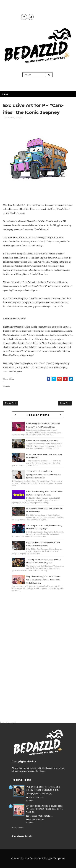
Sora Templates (33, 858)
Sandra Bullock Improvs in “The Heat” (42, 441)
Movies (19, 118)
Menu (5, 94)
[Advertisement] (38, 614)
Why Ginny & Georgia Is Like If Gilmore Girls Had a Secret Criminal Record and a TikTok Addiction (43, 580)
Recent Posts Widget (18, 828)
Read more (39, 797)
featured (11, 118)
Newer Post (10, 403)
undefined (30, 800)
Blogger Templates (54, 858)
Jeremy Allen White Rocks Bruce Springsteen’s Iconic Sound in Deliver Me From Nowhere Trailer (43, 474)
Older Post (65, 403)
